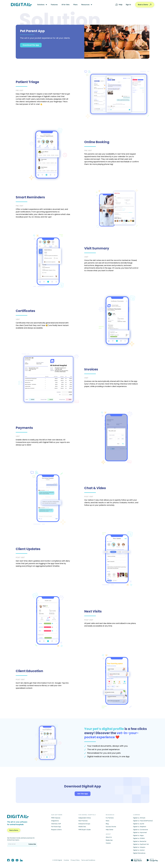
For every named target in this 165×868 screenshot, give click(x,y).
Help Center (110, 830)
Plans (75, 5)
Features (54, 5)
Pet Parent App (56, 827)
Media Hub (109, 840)
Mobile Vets (82, 827)
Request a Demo (56, 830)
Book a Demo (145, 5)
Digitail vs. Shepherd (140, 827)
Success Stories (111, 827)
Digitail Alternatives (139, 853)
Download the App (31, 45)
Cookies (66, 860)
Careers (108, 843)
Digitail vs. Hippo (138, 835)
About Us (109, 837)
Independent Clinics (85, 818)
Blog (107, 824)
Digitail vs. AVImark (139, 818)
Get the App (83, 794)
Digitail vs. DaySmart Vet (141, 844)
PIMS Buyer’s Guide (85, 830)
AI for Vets (66, 5)
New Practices (83, 821)
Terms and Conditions (88, 860)
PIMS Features (56, 818)
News (108, 821)
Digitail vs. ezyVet (139, 824)
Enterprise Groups (84, 824)
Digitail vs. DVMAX (139, 838)
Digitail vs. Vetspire (139, 847)
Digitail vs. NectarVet (140, 841)
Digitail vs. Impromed (140, 832)
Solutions (41, 5)
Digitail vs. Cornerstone (140, 830)
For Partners (110, 818)
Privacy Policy (75, 860)
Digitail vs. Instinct (139, 850)
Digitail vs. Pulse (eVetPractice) (143, 821)
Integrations (55, 821)
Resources (85, 5)
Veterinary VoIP (56, 824)
